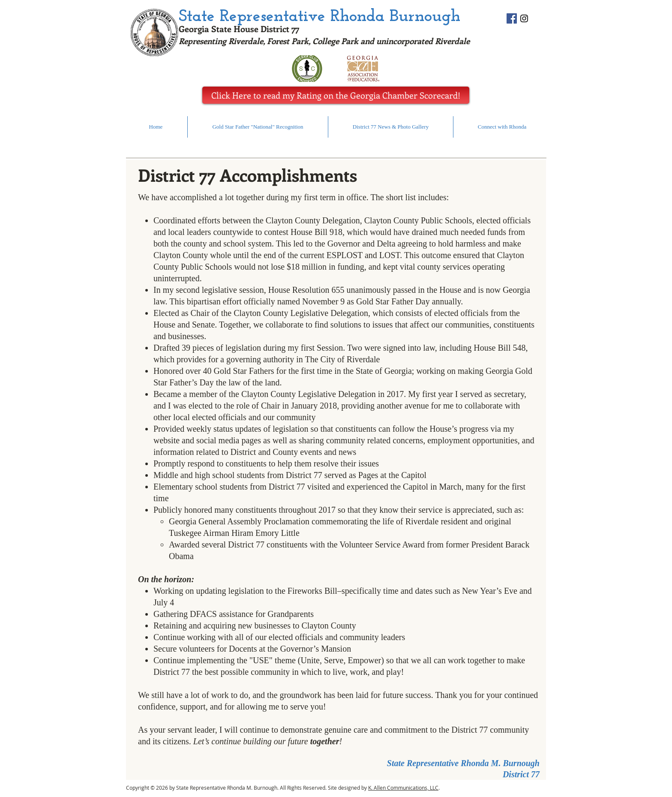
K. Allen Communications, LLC (403, 788)
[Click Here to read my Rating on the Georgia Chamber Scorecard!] (336, 95)
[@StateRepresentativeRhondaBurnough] (512, 18)
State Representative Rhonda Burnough (319, 17)
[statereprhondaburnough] (524, 18)
